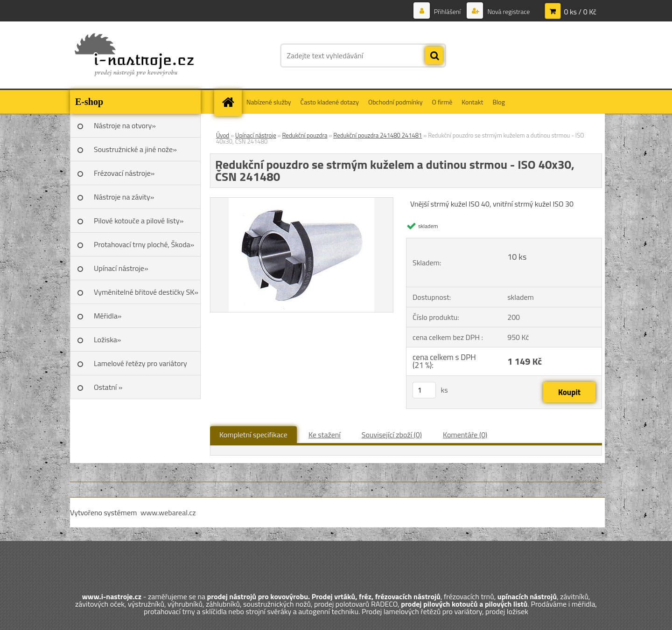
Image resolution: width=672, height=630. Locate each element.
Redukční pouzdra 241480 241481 (378, 135)
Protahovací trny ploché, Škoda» (144, 244)
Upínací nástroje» (121, 268)
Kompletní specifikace (253, 435)
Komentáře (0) (465, 435)
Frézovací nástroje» (124, 173)
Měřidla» (108, 316)
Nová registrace (508, 11)
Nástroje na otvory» (125, 125)
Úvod (223, 135)
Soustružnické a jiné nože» (135, 149)
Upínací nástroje (256, 135)
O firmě (442, 102)
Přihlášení (448, 11)
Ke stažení (325, 435)
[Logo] (134, 55)
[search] (434, 56)
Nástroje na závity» (124, 197)
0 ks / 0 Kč (580, 12)
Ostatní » (108, 387)
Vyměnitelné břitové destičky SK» (146, 292)
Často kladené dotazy (330, 102)
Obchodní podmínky (395, 102)
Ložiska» (107, 339)
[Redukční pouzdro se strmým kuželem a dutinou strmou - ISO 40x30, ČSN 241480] (301, 201)
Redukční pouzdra (304, 135)
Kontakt (472, 102)
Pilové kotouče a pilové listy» (139, 221)
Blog (498, 102)
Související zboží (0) (392, 435)
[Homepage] (231, 102)
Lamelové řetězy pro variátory (140, 363)
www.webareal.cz (168, 512)
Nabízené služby (269, 102)
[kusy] (424, 390)
